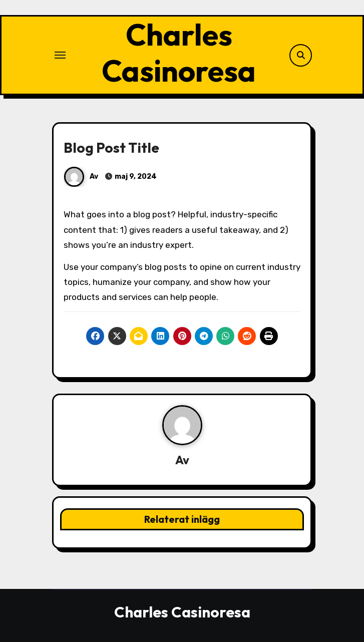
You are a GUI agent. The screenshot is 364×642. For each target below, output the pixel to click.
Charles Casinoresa (179, 53)
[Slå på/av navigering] (60, 55)
